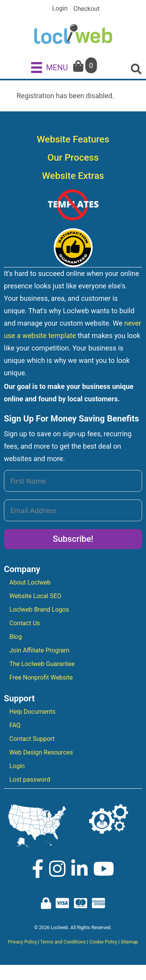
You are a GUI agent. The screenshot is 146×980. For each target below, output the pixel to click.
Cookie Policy (103, 942)
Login (60, 9)
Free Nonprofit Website (41, 677)
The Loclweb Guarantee (42, 664)
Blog (16, 637)
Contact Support (32, 739)
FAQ (15, 725)
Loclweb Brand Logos (39, 610)
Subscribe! (73, 539)
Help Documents (32, 712)
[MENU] (49, 67)
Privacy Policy (23, 942)
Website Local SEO (35, 596)
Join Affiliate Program (39, 650)
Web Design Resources (41, 752)
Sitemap (129, 942)
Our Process (73, 158)
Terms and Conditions (63, 942)
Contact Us (25, 623)
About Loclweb (30, 582)
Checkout (87, 9)
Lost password (30, 780)
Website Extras (73, 176)
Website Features (73, 139)
